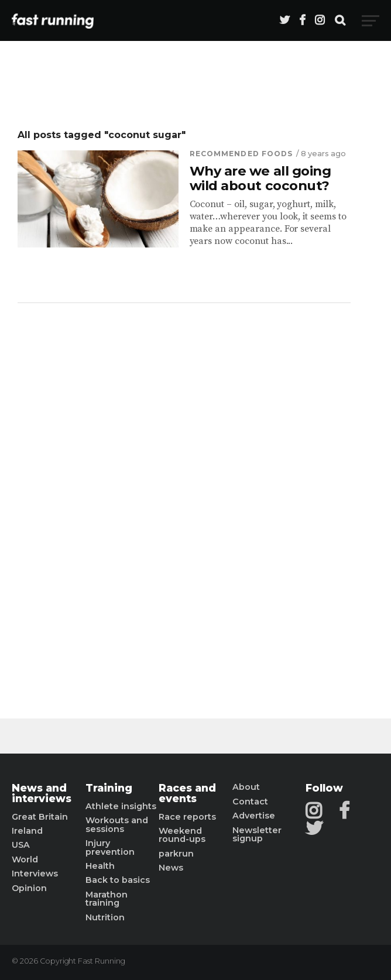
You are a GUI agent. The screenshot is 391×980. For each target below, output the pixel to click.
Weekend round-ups (182, 835)
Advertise (254, 816)
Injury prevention (110, 847)
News (171, 868)
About (246, 787)
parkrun (176, 854)
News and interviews (42, 793)
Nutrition (105, 917)
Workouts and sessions (117, 825)
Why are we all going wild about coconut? (260, 178)
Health (100, 866)
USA (21, 845)
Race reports (187, 817)
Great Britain (40, 817)
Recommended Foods (241, 154)
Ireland (27, 831)
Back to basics (118, 880)
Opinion (29, 888)
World (25, 859)
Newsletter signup (257, 835)
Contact (250, 802)
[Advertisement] (184, 490)
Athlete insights (121, 806)
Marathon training (107, 899)
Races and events (187, 793)
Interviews (35, 874)
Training (109, 788)
